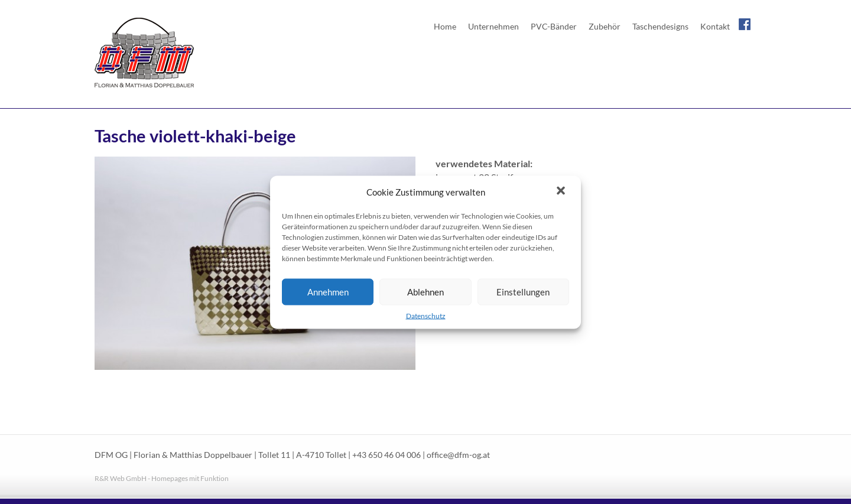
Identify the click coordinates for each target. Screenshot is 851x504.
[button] (562, 191)
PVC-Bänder (554, 26)
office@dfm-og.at (458, 455)
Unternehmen (493, 26)
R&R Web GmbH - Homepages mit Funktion (162, 478)
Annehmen (328, 292)
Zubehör (605, 26)
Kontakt (715, 26)
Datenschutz (426, 315)
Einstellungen (523, 292)
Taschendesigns (660, 26)
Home (445, 26)
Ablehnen (425, 292)
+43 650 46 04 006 (386, 455)
